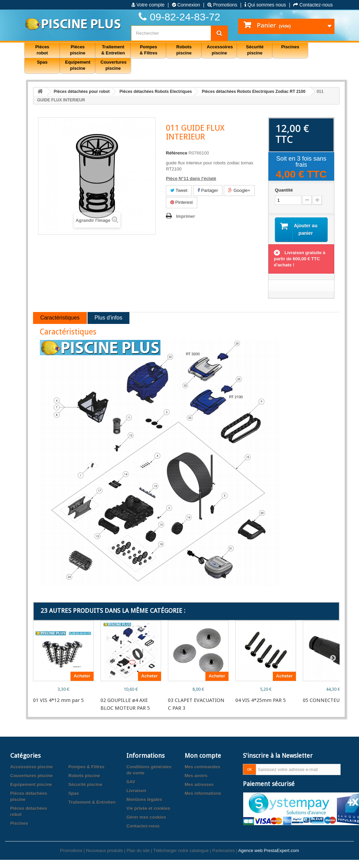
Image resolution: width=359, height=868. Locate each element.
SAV (131, 782)
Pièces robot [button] (42, 50)
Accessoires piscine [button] (220, 50)
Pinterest (182, 202)
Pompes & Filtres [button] (149, 50)
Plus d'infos (108, 318)
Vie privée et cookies (148, 809)
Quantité (284, 190)
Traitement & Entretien (92, 803)
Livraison (136, 791)
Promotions (222, 5)
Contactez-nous (313, 5)
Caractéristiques (60, 318)
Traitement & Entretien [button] (113, 50)
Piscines (19, 824)
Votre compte (148, 5)
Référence (177, 153)
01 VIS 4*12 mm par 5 (58, 701)
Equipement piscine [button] (78, 65)
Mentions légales (144, 800)
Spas (74, 794)
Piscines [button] (290, 47)
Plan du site (138, 851)
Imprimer (186, 216)
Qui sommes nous (265, 5)
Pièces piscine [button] (78, 50)
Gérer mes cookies (146, 817)
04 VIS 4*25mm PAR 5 (261, 701)
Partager (208, 190)
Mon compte (203, 756)
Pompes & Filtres (87, 767)
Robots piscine (84, 776)
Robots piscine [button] (184, 50)
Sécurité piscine (85, 785)
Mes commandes (202, 767)
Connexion (186, 5)
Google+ (239, 190)
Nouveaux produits (104, 851)
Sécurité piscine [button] (255, 50)
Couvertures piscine (32, 776)
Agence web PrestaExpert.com (268, 851)
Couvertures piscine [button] (114, 65)
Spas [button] (42, 62)
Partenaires (223, 851)
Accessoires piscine (32, 767)
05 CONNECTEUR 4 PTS (330, 701)
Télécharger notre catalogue (181, 851)
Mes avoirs (196, 776)
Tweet (179, 190)
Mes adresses (199, 785)
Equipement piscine (31, 785)
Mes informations (203, 794)
